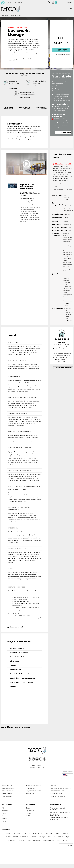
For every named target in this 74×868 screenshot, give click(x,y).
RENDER (11, 569)
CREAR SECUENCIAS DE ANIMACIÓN (19, 470)
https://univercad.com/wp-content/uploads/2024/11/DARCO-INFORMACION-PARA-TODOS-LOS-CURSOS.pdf (24, 616)
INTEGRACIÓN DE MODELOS (17, 361)
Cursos (66, 218)
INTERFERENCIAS (13, 528)
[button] (71, 9)
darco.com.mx (18, 3)
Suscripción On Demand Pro (20, 674)
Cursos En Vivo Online (18, 657)
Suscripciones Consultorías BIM (21, 682)
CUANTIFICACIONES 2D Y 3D (17, 548)
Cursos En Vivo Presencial (19, 653)
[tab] (25, 648)
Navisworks (67, 225)
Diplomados (15, 661)
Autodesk (67, 214)
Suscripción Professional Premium (22, 678)
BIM (65, 195)
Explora (7, 15)
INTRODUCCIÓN (13, 342)
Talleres (13, 665)
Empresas (14, 687)
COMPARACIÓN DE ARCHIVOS (18, 413)
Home (3, 15)
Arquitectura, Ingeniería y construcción (68, 205)
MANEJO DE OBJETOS (15, 377)
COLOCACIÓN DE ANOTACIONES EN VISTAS (22, 397)
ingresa (69, 3)
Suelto (66, 221)
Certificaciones (16, 670)
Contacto (9, 3)
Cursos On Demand (17, 648)
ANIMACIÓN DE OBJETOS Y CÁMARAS (20, 448)
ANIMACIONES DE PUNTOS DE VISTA (20, 432)
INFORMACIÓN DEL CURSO (17, 587)
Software (6, 830)
